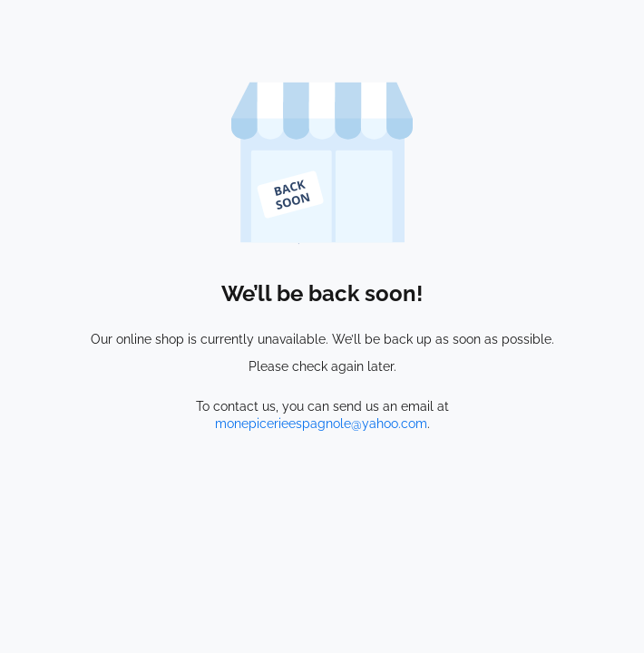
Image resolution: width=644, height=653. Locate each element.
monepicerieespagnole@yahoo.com (321, 424)
